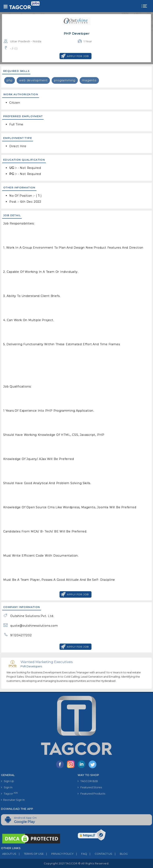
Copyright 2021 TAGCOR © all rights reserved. (76, 863)
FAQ (80, 854)
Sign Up (8, 781)
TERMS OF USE (30, 854)
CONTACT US (100, 854)
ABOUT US (9, 854)
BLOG (120, 854)
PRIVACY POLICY (59, 854)
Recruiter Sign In (13, 800)
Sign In (7, 787)
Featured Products (91, 794)
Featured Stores (90, 787)
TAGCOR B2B (88, 781)
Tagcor (9, 793)
